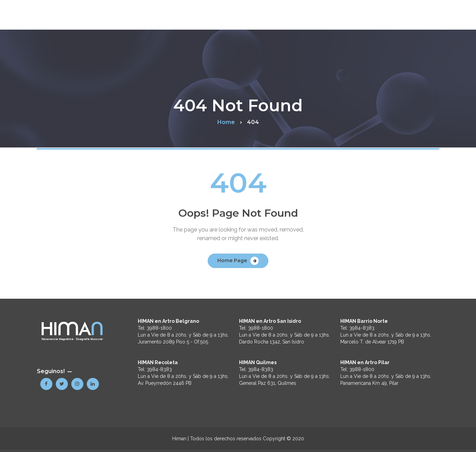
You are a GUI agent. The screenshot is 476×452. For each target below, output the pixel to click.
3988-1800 (159, 328)
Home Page (232, 260)
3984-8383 (159, 369)
